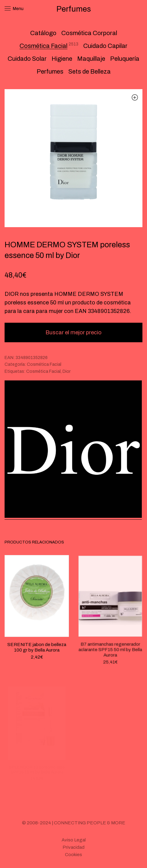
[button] (135, 97)
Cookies (73, 855)
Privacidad (73, 847)
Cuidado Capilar (105, 46)
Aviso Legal (74, 840)
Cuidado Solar (27, 59)
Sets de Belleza (90, 71)
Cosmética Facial (43, 46)
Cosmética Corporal (89, 33)
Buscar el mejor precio (73, 332)
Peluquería (125, 59)
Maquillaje (91, 59)
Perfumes (50, 71)
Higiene (62, 59)
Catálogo (43, 33)
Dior (66, 371)
